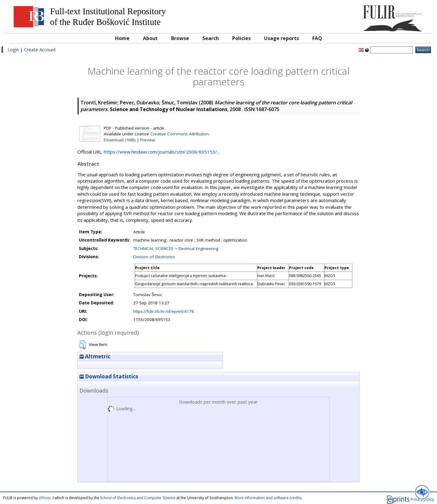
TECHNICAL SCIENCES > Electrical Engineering (176, 249)
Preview (148, 140)
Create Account (40, 49)
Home (122, 38)
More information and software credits (268, 498)
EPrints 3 (46, 498)
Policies (241, 38)
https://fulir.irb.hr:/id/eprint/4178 (164, 311)
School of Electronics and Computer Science (138, 498)
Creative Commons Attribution (180, 134)
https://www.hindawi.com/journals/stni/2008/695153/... (162, 152)
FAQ (317, 38)
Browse (180, 38)
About (150, 38)
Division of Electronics (154, 257)
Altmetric (95, 356)
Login (13, 49)
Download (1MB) (120, 140)
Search (211, 38)
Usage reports (281, 38)
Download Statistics (109, 376)
